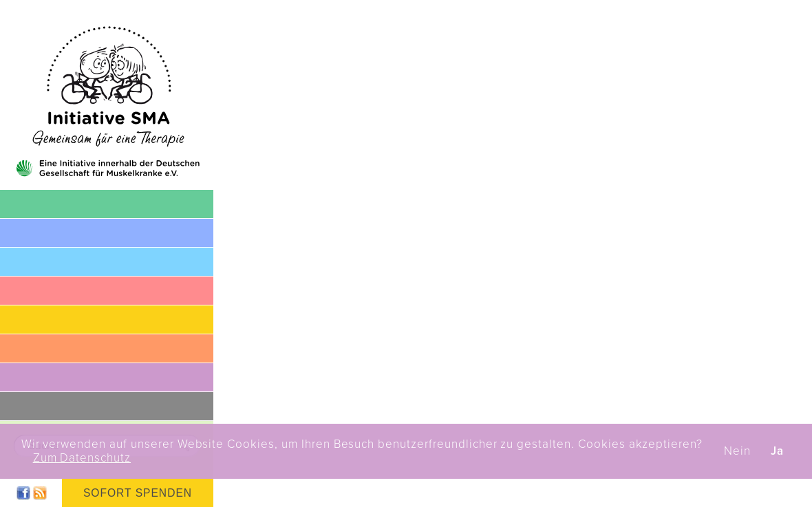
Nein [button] (737, 451)
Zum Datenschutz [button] (82, 458)
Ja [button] (777, 451)
